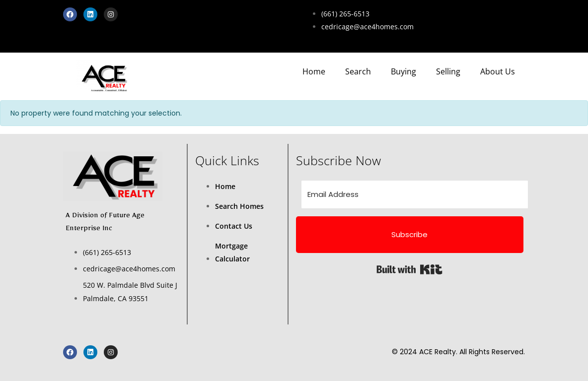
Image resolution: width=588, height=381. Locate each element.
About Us (498, 71)
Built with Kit (409, 269)
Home (314, 71)
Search (358, 71)
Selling (448, 71)
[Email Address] (415, 194)
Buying (404, 71)
